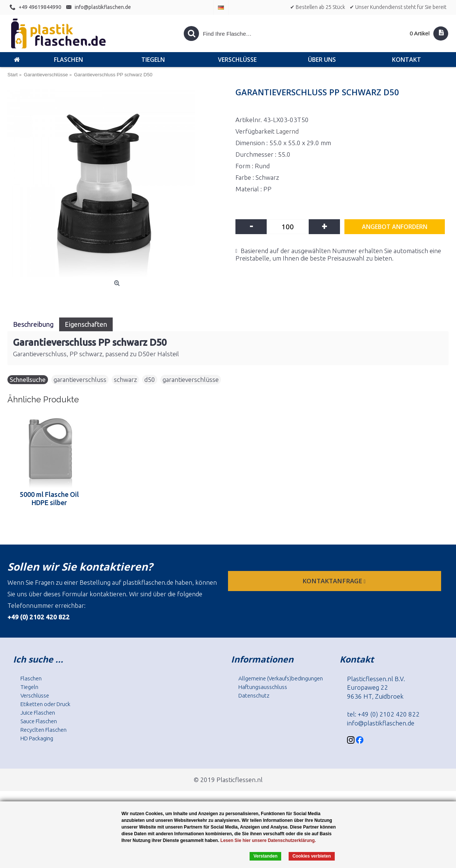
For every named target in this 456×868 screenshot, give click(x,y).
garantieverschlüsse (191, 379)
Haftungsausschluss (263, 687)
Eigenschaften (86, 324)
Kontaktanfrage (335, 581)
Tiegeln (29, 687)
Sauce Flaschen (39, 721)
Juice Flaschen (38, 713)
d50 (150, 379)
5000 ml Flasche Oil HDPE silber (49, 498)
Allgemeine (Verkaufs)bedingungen (281, 678)
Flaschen (31, 678)
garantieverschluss (80, 379)
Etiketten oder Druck (45, 704)
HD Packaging (37, 738)
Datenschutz (254, 695)
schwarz (125, 379)
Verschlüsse (35, 695)
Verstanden (265, 856)
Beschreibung (33, 324)
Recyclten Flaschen (44, 730)
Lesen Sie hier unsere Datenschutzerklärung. (268, 840)
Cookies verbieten (312, 856)
